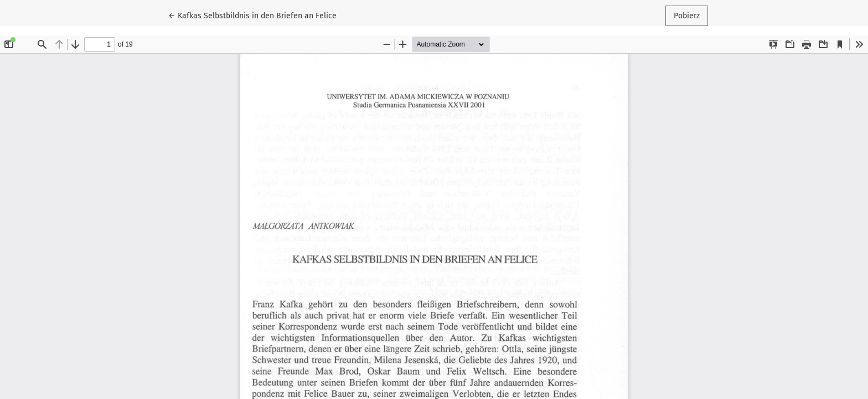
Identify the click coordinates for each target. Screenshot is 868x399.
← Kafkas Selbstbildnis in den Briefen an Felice (252, 15)
